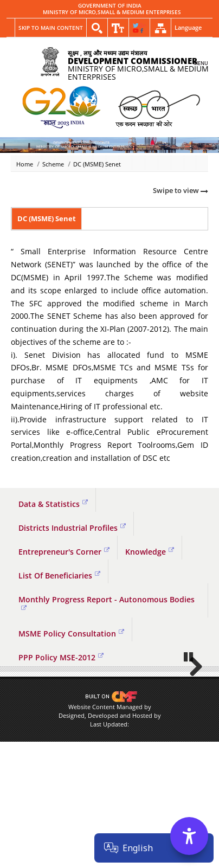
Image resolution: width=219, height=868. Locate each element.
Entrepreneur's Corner (64, 552)
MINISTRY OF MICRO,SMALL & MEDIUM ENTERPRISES (112, 12)
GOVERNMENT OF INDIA (110, 6)
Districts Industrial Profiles (72, 528)
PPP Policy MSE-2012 (61, 657)
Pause (189, 724)
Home (25, 164)
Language (188, 27)
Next (192, 700)
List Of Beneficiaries (59, 576)
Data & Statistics (53, 504)
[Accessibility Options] (189, 836)
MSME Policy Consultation (71, 634)
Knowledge (150, 552)
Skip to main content (51, 28)
